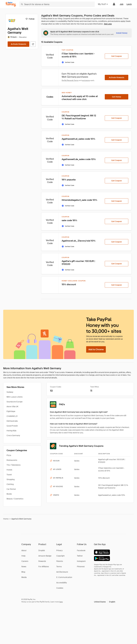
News (24, 567)
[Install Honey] (122, 33)
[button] (105, 602)
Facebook (81, 550)
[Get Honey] (117, 97)
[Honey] (11, 4)
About (24, 550)
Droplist (42, 550)
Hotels (9, 470)
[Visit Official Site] (33, 44)
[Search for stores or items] (57, 4)
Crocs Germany (13, 435)
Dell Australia (12, 421)
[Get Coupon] (117, 56)
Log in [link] (129, 4)
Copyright (60, 556)
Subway (10, 392)
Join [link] (122, 4)
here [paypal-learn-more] (61, 602)
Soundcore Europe (15, 402)
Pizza (9, 455)
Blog (23, 572)
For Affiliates (44, 567)
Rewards (42, 561)
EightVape (11, 411)
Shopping (11, 479)
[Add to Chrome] (96, 349)
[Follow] (30, 19)
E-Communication (64, 577)
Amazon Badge (45, 556)
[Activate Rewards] (18, 44)
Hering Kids (11, 431)
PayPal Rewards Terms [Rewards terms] (70, 80)
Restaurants (12, 460)
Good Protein (12, 426)
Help (23, 556)
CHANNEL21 (12, 416)
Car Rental (11, 489)
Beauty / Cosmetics (15, 499)
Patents (60, 561)
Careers (25, 561)
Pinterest (81, 567)
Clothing (10, 484)
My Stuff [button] (103, 4)
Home (6, 519)
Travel (9, 475)
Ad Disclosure (62, 572)
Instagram (81, 561)
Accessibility (62, 583)
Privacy (59, 550)
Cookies (60, 588)
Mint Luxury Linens (15, 397)
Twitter (80, 556)
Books (9, 494)
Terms (59, 567)
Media (24, 577)
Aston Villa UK (12, 407)
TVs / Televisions (14, 465)
